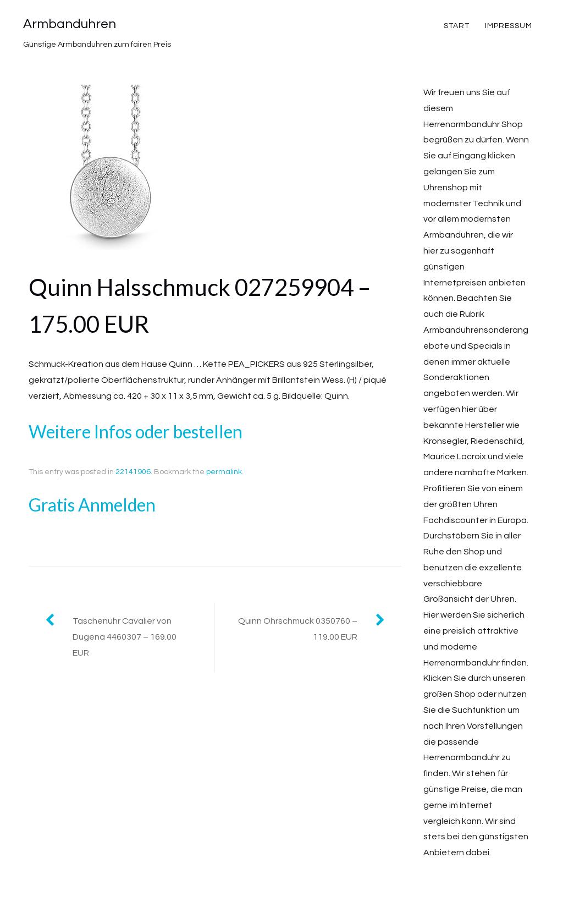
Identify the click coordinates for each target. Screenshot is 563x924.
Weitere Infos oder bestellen (136, 431)
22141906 (133, 472)
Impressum (509, 26)
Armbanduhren (70, 24)
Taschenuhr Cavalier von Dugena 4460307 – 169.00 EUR (125, 637)
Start (457, 26)
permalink (224, 472)
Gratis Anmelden (92, 505)
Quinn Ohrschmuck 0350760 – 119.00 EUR (298, 629)
